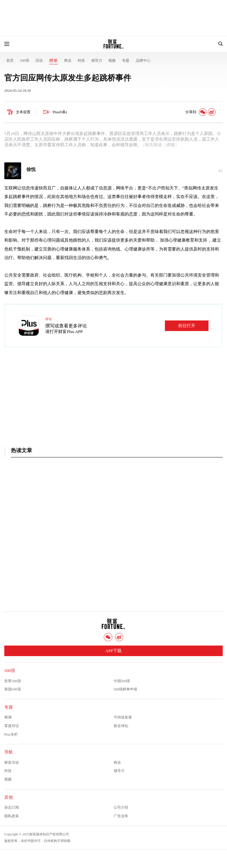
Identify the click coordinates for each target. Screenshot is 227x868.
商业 (68, 60)
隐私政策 (12, 816)
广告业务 (121, 816)
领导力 (97, 60)
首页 (10, 60)
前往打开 (187, 326)
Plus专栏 (11, 734)
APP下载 (113, 651)
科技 (81, 60)
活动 (39, 60)
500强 (24, 60)
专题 (126, 60)
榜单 (54, 61)
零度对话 (12, 726)
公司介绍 (121, 807)
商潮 (8, 717)
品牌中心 (143, 60)
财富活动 (12, 762)
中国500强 (122, 681)
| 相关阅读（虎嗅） (160, 145)
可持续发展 (123, 717)
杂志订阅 (12, 807)
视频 (112, 60)
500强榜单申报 (126, 689)
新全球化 (121, 726)
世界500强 (13, 681)
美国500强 (13, 689)
